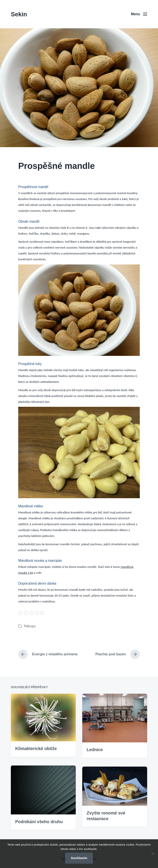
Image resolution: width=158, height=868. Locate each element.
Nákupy (30, 626)
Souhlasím (79, 858)
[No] (153, 854)
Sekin (19, 14)
